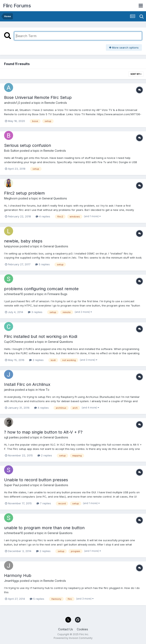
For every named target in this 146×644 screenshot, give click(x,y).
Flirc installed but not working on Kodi (41, 336)
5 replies (42, 264)
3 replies (35, 312)
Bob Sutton (12, 151)
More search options (124, 48)
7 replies (44, 503)
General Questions (54, 198)
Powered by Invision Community (73, 638)
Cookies (82, 629)
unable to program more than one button (44, 528)
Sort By (136, 74)
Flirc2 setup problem (24, 193)
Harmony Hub (18, 575)
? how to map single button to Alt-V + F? (43, 432)
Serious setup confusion (28, 145)
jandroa (9, 390)
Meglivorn (11, 198)
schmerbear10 (14, 294)
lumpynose (11, 246)
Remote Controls (56, 103)
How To (44, 390)
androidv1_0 (12, 103)
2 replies (36, 360)
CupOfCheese (14, 342)
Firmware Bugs (57, 294)
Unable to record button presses (36, 480)
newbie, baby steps (23, 241)
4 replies (43, 216)
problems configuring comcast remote (41, 289)
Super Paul (11, 485)
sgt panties (11, 437)
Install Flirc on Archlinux (27, 384)
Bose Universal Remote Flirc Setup (38, 97)
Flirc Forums (17, 6)
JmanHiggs (12, 581)
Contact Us (66, 629)
